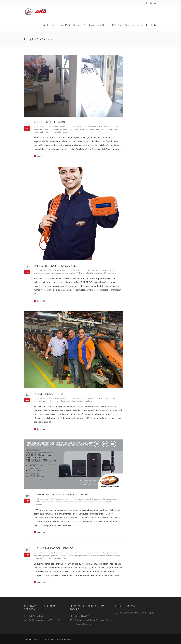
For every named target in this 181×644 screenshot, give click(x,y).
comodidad (106, 126)
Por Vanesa (41, 126)
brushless (38, 502)
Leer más (41, 156)
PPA (74, 273)
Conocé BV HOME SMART (50, 122)
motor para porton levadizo (85, 129)
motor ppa (100, 129)
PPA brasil (80, 273)
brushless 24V (48, 502)
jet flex (71, 556)
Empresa (57, 25)
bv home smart (95, 126)
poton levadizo (39, 132)
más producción (57, 273)
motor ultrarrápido (98, 556)
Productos (73, 25)
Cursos (101, 25)
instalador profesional (51, 129)
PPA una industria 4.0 (48, 394)
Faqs (126, 25)
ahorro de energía (85, 499)
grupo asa (114, 126)
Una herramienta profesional (55, 266)
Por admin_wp (42, 499)
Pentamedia (65, 639)
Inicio (46, 25)
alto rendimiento (82, 126)
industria (98, 398)
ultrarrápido (62, 558)
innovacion (38, 129)
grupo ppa (65, 502)
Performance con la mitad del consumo (62, 494)
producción (88, 273)
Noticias (89, 25)
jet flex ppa (78, 556)
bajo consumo (111, 499)
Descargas (114, 25)
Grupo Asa (29, 639)
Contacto (137, 25)
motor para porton (67, 129)
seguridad (56, 132)
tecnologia (64, 132)
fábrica (92, 398)
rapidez (49, 132)
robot (73, 401)
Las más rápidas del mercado (54, 548)
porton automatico (111, 129)
